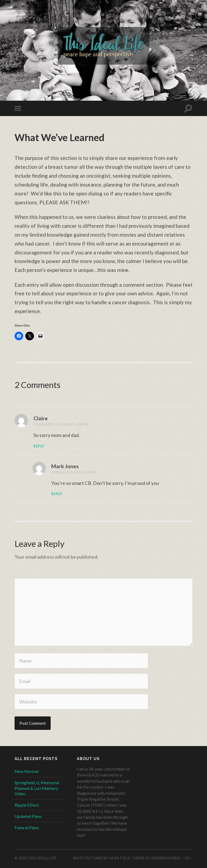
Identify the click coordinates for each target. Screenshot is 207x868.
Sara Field (120, 858)
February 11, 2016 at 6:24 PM (61, 424)
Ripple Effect (27, 805)
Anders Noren (166, 858)
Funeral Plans (27, 827)
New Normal (27, 771)
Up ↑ (189, 858)
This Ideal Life (42, 858)
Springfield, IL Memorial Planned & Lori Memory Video (37, 788)
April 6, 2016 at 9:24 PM (74, 472)
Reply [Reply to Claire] (39, 446)
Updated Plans (28, 816)
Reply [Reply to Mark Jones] (57, 494)
